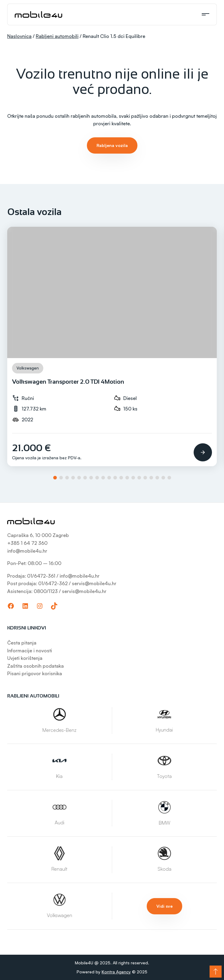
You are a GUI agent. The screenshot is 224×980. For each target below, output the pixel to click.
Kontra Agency (116, 972)
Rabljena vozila (112, 145)
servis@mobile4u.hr (94, 583)
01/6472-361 (42, 576)
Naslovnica (19, 36)
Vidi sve (164, 906)
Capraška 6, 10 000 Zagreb (38, 535)
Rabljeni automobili (57, 36)
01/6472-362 (53, 583)
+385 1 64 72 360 (27, 543)
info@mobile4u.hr (27, 551)
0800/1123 (46, 591)
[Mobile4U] (38, 14)
